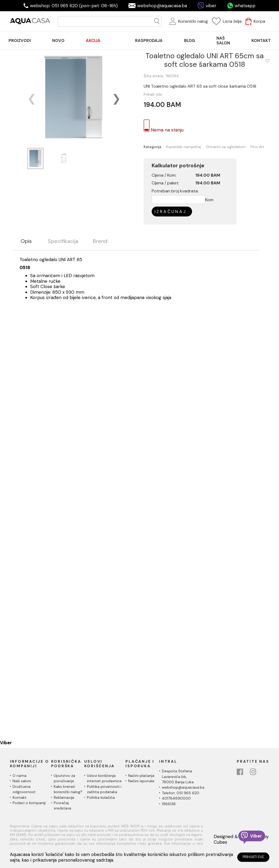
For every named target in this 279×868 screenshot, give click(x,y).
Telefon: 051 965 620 (181, 793)
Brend (100, 241)
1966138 (169, 804)
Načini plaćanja (141, 776)
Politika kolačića (101, 797)
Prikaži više (153, 94)
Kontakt (20, 797)
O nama (20, 776)
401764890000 (176, 798)
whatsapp (245, 6)
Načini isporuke (141, 781)
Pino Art (257, 147)
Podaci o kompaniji (29, 803)
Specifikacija (63, 241)
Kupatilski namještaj (184, 147)
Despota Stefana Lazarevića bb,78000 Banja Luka (178, 776)
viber (211, 6)
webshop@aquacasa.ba (162, 6)
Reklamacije (64, 797)
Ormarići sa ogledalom (226, 147)
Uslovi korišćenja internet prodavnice (104, 778)
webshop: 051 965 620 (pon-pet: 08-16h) (74, 6)
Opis (26, 241)
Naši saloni (22, 781)
